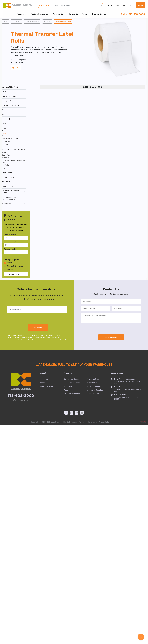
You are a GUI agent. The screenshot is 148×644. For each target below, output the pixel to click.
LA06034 (52, 241)
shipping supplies (14, 128)
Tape (66, 610)
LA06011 (53, 376)
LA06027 (53, 469)
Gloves (4, 136)
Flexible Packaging (40, 14)
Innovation (74, 14)
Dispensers (6, 168)
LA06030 (52, 131)
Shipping (44, 602)
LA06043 (52, 283)
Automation (59, 14)
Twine (4, 152)
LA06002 (53, 333)
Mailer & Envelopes (72, 602)
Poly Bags (68, 606)
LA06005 (52, 156)
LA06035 (52, 122)
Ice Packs (6, 165)
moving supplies (14, 177)
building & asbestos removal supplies (14, 198)
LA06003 (53, 342)
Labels (47, 22)
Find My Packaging (16, 274)
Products (22, 14)
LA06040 (52, 182)
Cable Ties (6, 155)
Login (140, 5)
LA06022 (53, 435)
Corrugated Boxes (71, 599)
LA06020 (53, 426)
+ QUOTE (141, 97)
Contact (124, 5)
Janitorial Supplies (95, 610)
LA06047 (52, 216)
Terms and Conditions (88, 642)
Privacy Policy (104, 642)
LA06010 (52, 224)
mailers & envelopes (14, 110)
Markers (5, 144)
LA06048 (52, 148)
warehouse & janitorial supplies (14, 192)
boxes (14, 92)
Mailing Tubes (7, 141)
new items (6, 182)
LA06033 (52, 165)
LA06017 (52, 249)
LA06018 (53, 418)
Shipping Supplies (32, 22)
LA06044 (52, 139)
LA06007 (52, 173)
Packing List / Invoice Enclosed (13, 149)
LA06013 (53, 393)
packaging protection (14, 119)
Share (15, 68)
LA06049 (52, 207)
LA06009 (52, 190)
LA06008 (53, 367)
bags (14, 123)
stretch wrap (14, 173)
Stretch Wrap (93, 602)
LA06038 (52, 309)
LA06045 (52, 97)
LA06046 (52, 258)
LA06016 (52, 232)
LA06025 (53, 452)
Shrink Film (6, 147)
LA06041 (52, 300)
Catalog (117, 5)
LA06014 (53, 401)
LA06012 (53, 384)
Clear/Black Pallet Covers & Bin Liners (14, 161)
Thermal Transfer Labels (63, 22)
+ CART (131, 97)
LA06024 (53, 443)
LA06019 (52, 266)
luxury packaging (14, 101)
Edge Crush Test (47, 606)
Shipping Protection (72, 613)
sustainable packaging (14, 105)
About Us (44, 599)
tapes (14, 114)
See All (4, 131)
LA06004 (53, 350)
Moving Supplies (94, 606)
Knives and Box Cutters (11, 139)
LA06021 (52, 292)
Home (6, 22)
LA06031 (52, 275)
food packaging (14, 186)
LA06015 (53, 409)
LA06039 (52, 114)
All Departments (44, 5)
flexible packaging (14, 96)
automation (14, 204)
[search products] (101, 5)
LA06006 (53, 359)
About (110, 5)
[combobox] (77, 5)
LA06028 (53, 477)
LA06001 (52, 106)
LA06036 (52, 199)
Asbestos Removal (95, 613)
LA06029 (53, 486)
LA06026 (53, 460)
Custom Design (99, 14)
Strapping (6, 158)
